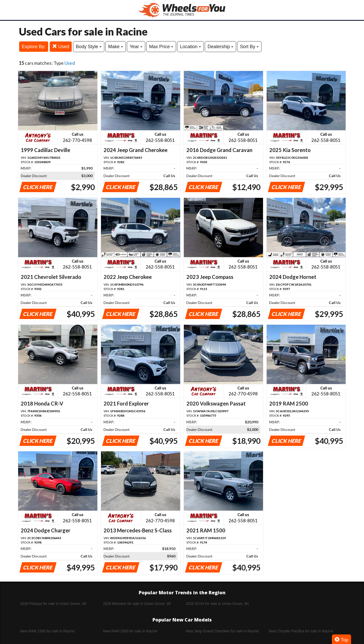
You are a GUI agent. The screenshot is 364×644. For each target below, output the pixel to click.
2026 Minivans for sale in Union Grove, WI (137, 604)
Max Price (161, 47)
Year (136, 47)
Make (116, 47)
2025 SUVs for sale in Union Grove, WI (217, 604)
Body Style (89, 47)
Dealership (220, 47)
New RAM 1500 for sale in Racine (47, 631)
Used (61, 46)
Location (190, 47)
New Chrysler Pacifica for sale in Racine (301, 631)
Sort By (249, 47)
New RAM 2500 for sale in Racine (130, 631)
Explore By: (34, 47)
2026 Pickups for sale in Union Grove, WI (53, 604)
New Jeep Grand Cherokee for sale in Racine (222, 631)
